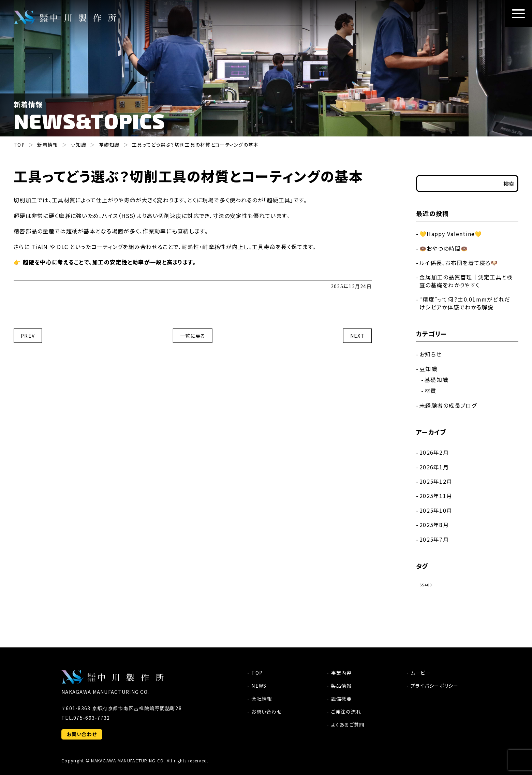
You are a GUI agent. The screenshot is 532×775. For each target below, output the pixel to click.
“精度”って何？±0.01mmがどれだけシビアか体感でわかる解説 (465, 303)
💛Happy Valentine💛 (451, 234)
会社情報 (262, 699)
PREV (28, 336)
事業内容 (342, 673)
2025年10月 (436, 510)
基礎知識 (436, 380)
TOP (257, 673)
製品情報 (342, 686)
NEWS (259, 686)
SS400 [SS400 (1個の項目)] (426, 585)
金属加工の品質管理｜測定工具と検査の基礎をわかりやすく (466, 281)
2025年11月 (436, 496)
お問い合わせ (82, 734)
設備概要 (342, 699)
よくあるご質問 (348, 725)
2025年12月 (436, 481)
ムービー (421, 673)
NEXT (357, 336)
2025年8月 (434, 525)
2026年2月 (434, 452)
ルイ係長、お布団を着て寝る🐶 (459, 263)
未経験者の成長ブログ (448, 405)
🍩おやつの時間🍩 (444, 248)
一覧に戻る (193, 336)
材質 (431, 391)
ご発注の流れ (346, 712)
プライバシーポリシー (435, 686)
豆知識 (428, 369)
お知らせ (431, 354)
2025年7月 (434, 539)
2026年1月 (434, 467)
